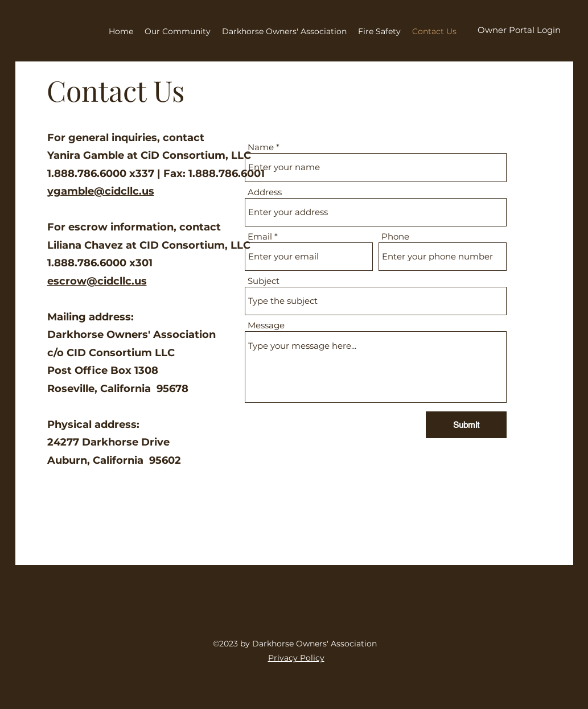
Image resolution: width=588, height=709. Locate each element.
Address (265, 192)
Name (261, 147)
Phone (395, 236)
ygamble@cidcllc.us (101, 191)
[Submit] (466, 425)
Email (260, 236)
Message (266, 325)
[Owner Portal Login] (519, 30)
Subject (264, 281)
